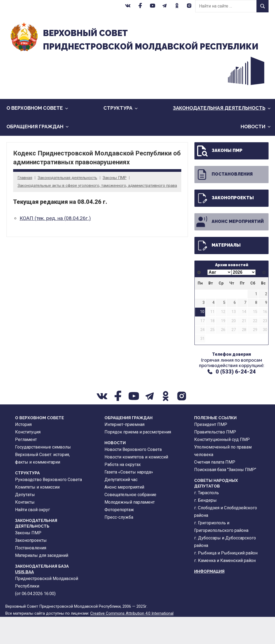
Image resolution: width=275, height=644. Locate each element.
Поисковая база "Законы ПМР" (225, 497)
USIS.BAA (24, 599)
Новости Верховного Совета (133, 476)
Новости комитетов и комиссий (136, 484)
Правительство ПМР (215, 459)
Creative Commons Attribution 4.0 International (132, 641)
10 (202, 339)
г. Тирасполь (207, 520)
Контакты (25, 529)
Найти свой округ (32, 537)
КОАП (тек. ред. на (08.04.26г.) (55, 245)
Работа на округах (123, 491)
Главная (25, 205)
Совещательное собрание (130, 522)
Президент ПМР (211, 451)
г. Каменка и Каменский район (225, 587)
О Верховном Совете (37, 135)
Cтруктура (121, 135)
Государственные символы (43, 474)
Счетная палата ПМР (215, 489)
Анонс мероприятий (230, 249)
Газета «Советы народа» (129, 499)
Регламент (26, 466)
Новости (256, 153)
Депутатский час (121, 506)
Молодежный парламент (130, 529)
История (23, 451)
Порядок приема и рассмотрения (138, 459)
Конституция (28, 459)
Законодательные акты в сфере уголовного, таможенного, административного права (97, 212)
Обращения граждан (38, 153)
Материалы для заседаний (42, 582)
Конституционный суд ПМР (222, 466)
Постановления (224, 201)
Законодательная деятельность (222, 135)
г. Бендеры (205, 527)
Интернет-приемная (124, 451)
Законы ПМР (115, 205)
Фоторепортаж (119, 537)
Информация (209, 598)
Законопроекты (225, 225)
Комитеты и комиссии (37, 514)
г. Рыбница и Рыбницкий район (226, 580)
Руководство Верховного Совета (48, 506)
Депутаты (25, 522)
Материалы (218, 272)
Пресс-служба (119, 544)
